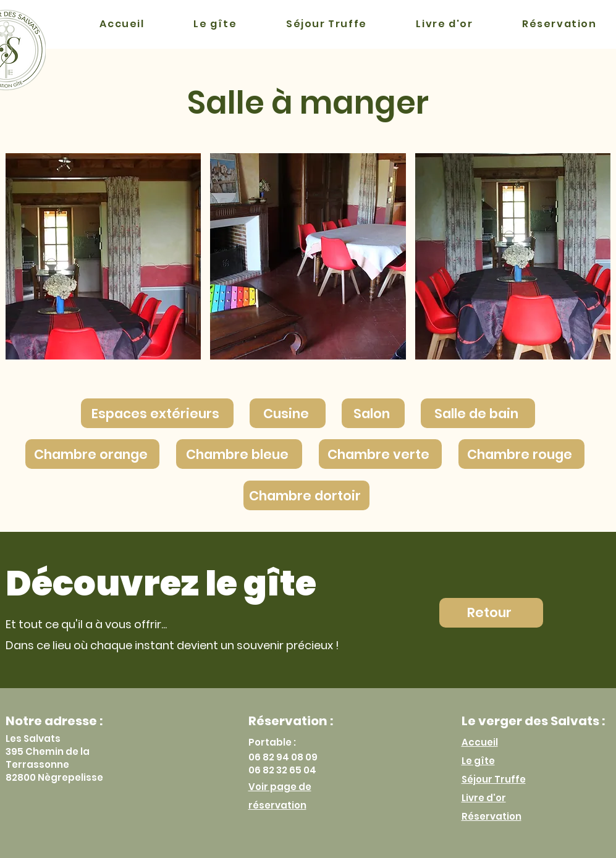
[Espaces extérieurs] (157, 413)
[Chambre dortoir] (306, 495)
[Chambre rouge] (521, 454)
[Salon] (373, 413)
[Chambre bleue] (239, 454)
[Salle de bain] (478, 413)
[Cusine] (288, 413)
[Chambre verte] (380, 454)
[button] (103, 256)
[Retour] (491, 613)
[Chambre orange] (92, 454)
